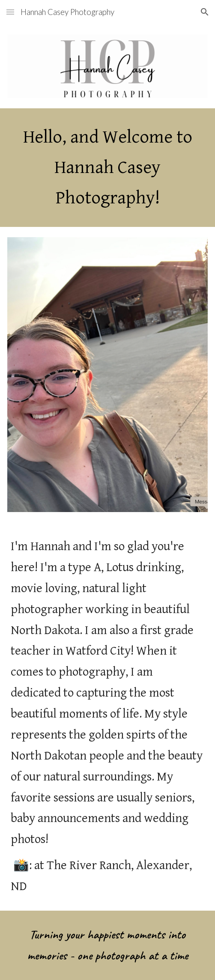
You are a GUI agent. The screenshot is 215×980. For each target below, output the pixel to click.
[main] (107, 168)
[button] (10, 12)
